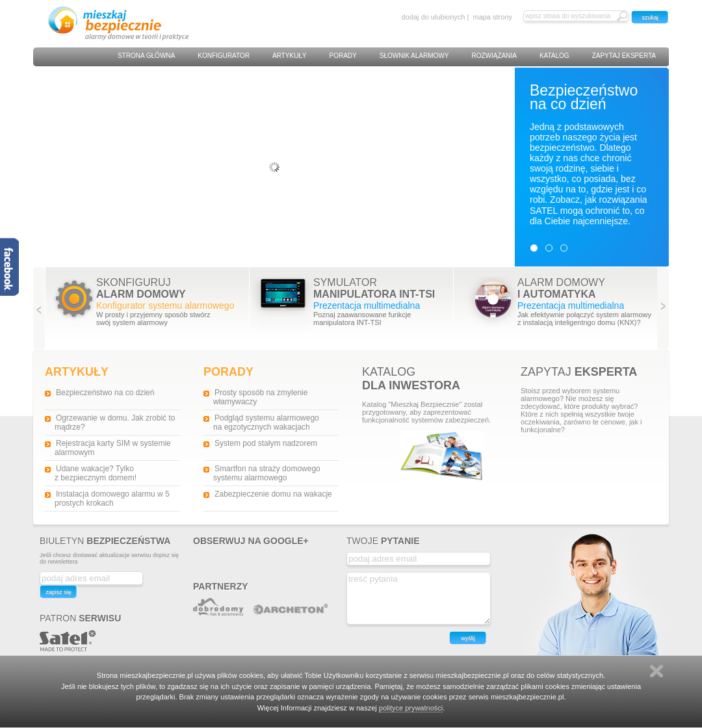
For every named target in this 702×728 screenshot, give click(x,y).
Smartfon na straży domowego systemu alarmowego (267, 473)
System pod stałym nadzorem (266, 443)
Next (663, 308)
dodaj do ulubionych (434, 17)
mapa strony (492, 17)
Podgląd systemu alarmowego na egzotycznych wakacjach (266, 422)
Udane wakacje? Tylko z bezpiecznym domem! (96, 473)
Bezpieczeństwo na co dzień (105, 393)
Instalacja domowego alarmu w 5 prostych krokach (112, 499)
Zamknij (656, 671)
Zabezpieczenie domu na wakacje (273, 494)
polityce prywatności (411, 708)
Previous (39, 308)
